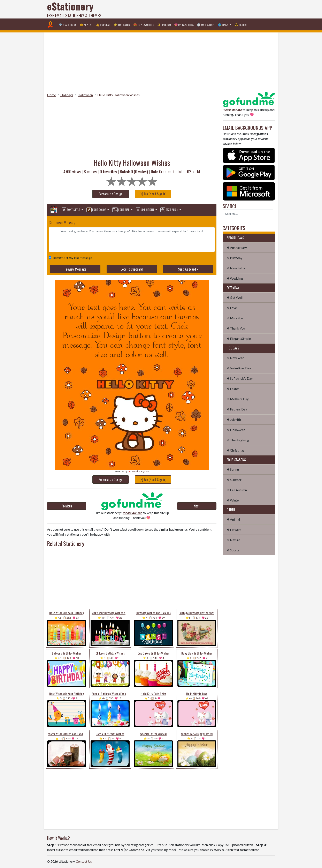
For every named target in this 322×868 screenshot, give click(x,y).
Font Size (121, 210)
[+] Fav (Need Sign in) (153, 194)
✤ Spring (233, 469)
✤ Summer (234, 480)
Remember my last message (72, 258)
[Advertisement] (200, 9)
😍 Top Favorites (144, 25)
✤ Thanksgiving (238, 440)
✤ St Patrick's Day (240, 378)
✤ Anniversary (237, 247)
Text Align (170, 210)
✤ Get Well (235, 297)
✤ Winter (233, 500)
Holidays (67, 95)
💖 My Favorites (184, 25)
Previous (67, 506)
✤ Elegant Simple (239, 338)
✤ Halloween (236, 430)
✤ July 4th (234, 419)
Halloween (85, 95)
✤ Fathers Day (237, 409)
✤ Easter (233, 389)
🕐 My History (206, 25)
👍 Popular (103, 25)
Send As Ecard (187, 269)
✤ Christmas (236, 450)
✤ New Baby (236, 268)
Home (51, 95)
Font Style (71, 210)
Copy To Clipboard (132, 269)
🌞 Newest (86, 25)
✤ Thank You (236, 328)
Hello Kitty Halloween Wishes (118, 95)
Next (197, 506)
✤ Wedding (235, 278)
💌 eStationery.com (139, 471)
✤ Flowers (234, 530)
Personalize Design (110, 194)
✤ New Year (235, 358)
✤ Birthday (235, 258)
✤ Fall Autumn (237, 490)
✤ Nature (233, 540)
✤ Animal (233, 519)
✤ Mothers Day (238, 399)
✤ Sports (233, 550)
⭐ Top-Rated (122, 25)
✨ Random (164, 25)
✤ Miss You (235, 318)
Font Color (97, 210)
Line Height (145, 210)
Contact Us (84, 861)
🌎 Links (223, 25)
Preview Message (75, 269)
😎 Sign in (240, 25)
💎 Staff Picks (67, 25)
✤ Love (232, 308)
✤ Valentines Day (239, 368)
